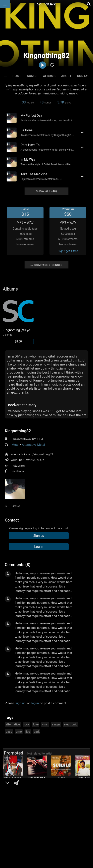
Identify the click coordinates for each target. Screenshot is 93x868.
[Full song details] (82, 118)
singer (56, 724)
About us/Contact (35, 838)
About (66, 76)
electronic (71, 724)
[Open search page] (89, 4)
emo (19, 732)
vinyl (45, 724)
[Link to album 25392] (18, 320)
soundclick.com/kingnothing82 (32, 454)
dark (37, 732)
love (36, 724)
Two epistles (37, 782)
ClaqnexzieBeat (61, 782)
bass (9, 732)
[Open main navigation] (5, 4)
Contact (84, 76)
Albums (49, 76)
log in (35, 703)
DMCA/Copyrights (74, 838)
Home (17, 76)
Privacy (7, 841)
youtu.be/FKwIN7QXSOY (27, 460)
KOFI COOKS (85, 782)
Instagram (18, 466)
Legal (19, 841)
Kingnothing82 (18, 431)
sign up (21, 703)
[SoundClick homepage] (46, 4)
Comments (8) (18, 565)
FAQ (17, 838)
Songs (32, 76)
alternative (13, 724)
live (28, 732)
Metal (15, 445)
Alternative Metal (33, 445)
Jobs (55, 838)
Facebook (17, 471)
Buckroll (13, 782)
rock (27, 724)
